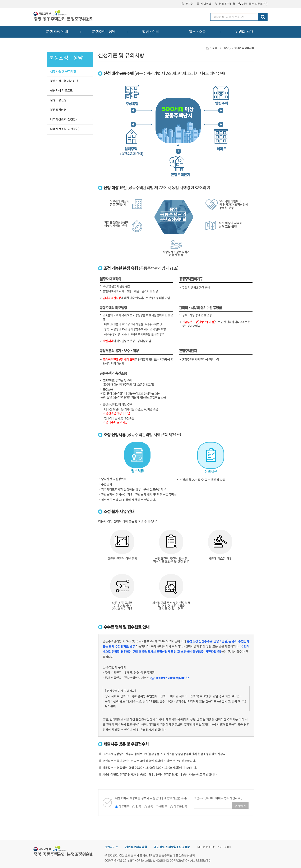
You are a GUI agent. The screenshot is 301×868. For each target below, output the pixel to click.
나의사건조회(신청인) (63, 119)
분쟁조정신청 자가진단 (64, 81)
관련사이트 (111, 847)
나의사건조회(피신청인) (65, 129)
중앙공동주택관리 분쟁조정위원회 (64, 16)
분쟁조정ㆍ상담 (104, 32)
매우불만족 (180, 807)
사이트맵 (204, 4)
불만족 (163, 807)
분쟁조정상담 (58, 110)
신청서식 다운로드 (61, 91)
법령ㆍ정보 (150, 32)
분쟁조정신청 (225, 4)
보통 (150, 807)
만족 (139, 807)
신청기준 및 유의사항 (63, 71)
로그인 (188, 4)
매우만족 (124, 807)
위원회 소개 (244, 32)
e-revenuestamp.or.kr (173, 678)
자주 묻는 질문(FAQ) (253, 4)
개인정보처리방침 (136, 847)
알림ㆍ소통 (197, 32)
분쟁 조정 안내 (57, 32)
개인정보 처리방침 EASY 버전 (172, 847)
